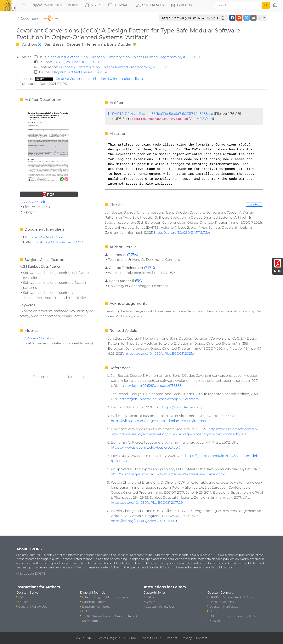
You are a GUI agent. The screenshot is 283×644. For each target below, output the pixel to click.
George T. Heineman (86, 44)
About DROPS (153, 638)
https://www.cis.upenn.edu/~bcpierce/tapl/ (145, 447)
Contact (202, 638)
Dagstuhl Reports (94, 602)
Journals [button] (119, 5)
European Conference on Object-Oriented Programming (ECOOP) (113, 67)
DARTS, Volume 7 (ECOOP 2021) (79, 62)
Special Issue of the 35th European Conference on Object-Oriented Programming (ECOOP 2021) (127, 57)
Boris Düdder (119, 44)
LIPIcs (22, 597)
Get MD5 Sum (201, 119)
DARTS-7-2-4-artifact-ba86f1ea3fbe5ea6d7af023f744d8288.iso (161, 114)
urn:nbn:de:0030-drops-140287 (58, 242)
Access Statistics (38, 338)
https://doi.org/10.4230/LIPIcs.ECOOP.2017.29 (147, 502)
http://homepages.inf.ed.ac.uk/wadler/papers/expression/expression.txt (168, 474)
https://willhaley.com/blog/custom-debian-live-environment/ (160, 421)
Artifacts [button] (181, 5)
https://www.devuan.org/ (182, 407)
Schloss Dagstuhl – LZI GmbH (118, 638)
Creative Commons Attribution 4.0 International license (91, 79)
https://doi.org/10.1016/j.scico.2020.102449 (144, 521)
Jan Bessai (55, 44)
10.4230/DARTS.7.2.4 (47, 237)
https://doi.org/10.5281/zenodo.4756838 (151, 385)
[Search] (238, 5)
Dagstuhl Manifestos (96, 607)
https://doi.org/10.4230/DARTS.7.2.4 (182, 232)
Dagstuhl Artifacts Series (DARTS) (79, 72)
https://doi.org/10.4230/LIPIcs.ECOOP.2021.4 (160, 353)
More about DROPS (32, 574)
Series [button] (93, 5)
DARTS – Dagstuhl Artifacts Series (105, 597)
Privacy (187, 638)
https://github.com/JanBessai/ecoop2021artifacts (159, 399)
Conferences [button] (150, 5)
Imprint (172, 638)
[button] (56, 5)
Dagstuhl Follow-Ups (33, 607)
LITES (86, 611)
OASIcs (23, 602)
